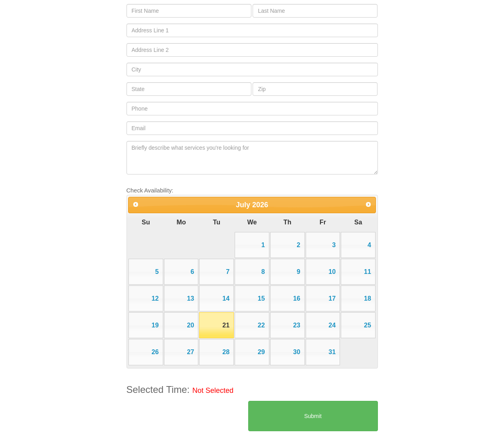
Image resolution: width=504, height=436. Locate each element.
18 (368, 298)
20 (190, 325)
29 (261, 352)
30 (297, 352)
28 (226, 352)
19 (155, 325)
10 (332, 272)
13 (190, 298)
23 (297, 325)
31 (332, 352)
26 (155, 352)
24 (332, 325)
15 (261, 298)
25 (368, 325)
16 (297, 298)
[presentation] (187, 416)
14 (226, 298)
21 (226, 325)
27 (190, 352)
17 (332, 298)
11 (368, 272)
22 (261, 325)
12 (155, 298)
